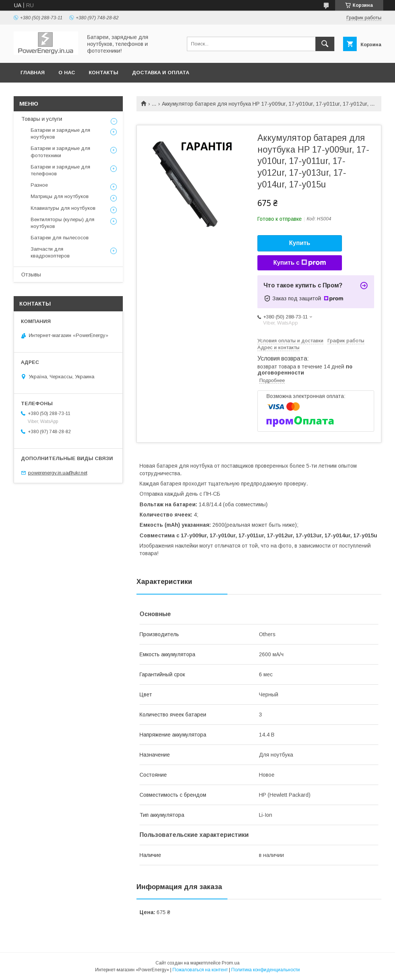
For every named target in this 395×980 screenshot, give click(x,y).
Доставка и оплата (161, 73)
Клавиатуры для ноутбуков (63, 208)
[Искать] (325, 44)
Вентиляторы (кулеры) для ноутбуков (63, 223)
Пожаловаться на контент (200, 970)
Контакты (103, 73)
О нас (67, 73)
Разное (39, 185)
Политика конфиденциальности (266, 970)
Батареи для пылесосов (60, 238)
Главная (33, 73)
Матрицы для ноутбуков (60, 196)
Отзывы (31, 275)
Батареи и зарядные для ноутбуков (60, 133)
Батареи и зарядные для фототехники (60, 152)
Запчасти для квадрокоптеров (50, 252)
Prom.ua (231, 963)
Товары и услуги (42, 119)
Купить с (300, 263)
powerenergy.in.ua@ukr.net (58, 473)
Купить (300, 243)
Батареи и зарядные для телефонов (60, 170)
